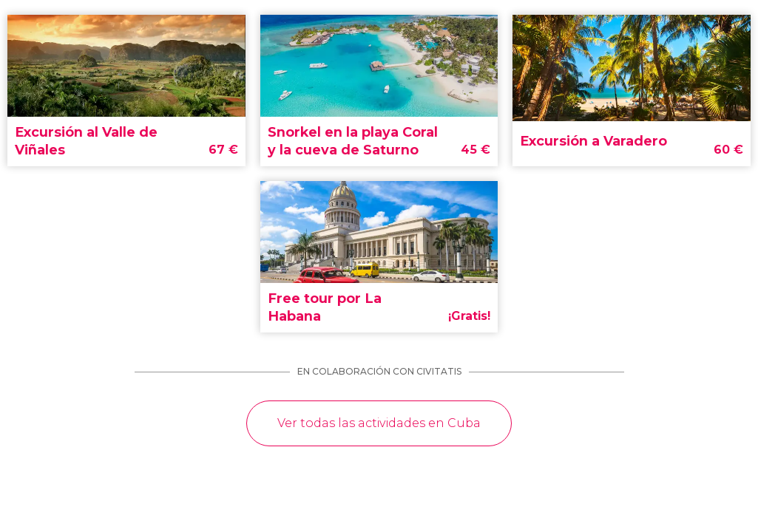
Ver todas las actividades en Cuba (379, 423)
